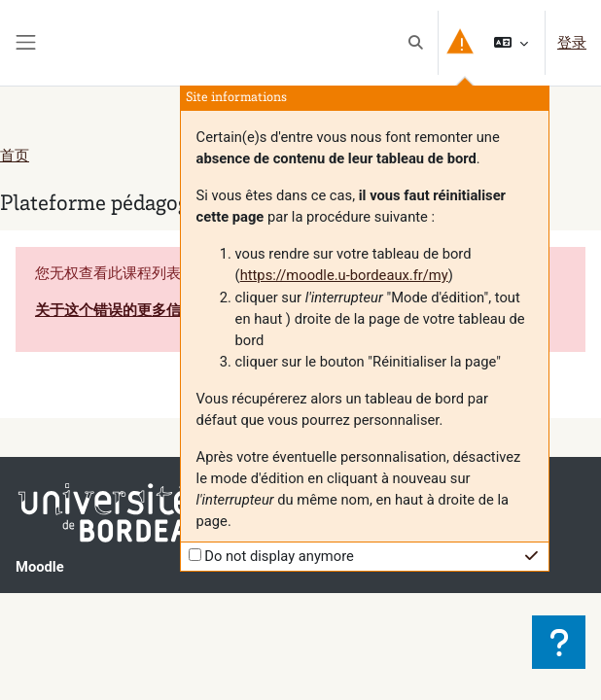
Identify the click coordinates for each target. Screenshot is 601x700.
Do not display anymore (279, 556)
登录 (572, 43)
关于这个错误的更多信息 (115, 310)
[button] (415, 43)
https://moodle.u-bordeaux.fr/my (344, 275)
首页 (15, 156)
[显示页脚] (559, 642)
